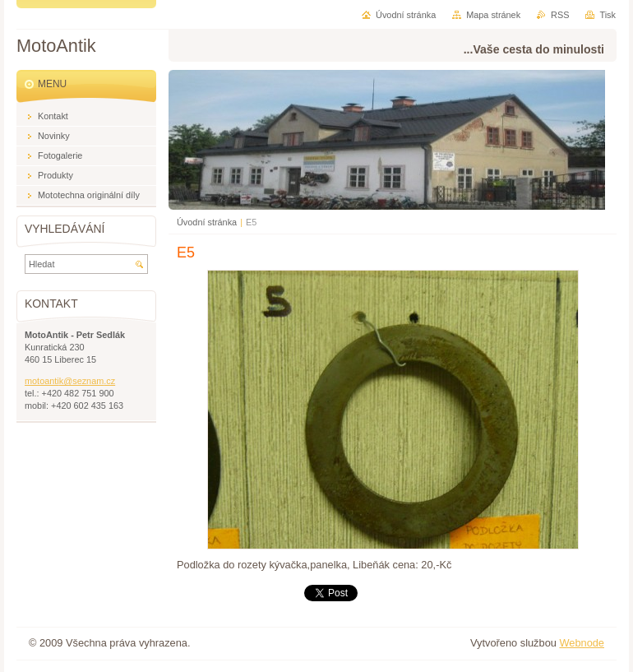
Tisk (608, 15)
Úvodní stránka (207, 222)
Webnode (582, 643)
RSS (560, 15)
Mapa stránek (493, 15)
